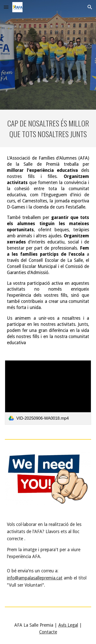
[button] (6, 7)
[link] (48, 392)
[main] (48, 128)
